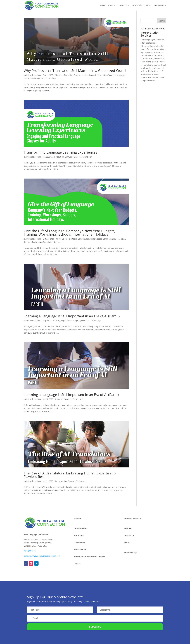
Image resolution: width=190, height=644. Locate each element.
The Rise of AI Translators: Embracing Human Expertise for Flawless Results (70, 475)
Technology (51, 78)
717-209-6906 (30, 551)
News (149, 5)
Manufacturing (38, 78)
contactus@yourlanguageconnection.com (42, 556)
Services (123, 5)
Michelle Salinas (34, 75)
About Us (112, 5)
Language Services (111, 239)
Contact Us (159, 5)
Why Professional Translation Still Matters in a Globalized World (75, 71)
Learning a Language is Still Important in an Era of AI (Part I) (71, 395)
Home (103, 5)
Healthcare (89, 75)
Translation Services (52, 242)
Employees (79, 75)
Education (69, 75)
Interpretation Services (105, 75)
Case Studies (138, 5)
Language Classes (73, 157)
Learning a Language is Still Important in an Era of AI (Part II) (72, 316)
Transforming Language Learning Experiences (60, 152)
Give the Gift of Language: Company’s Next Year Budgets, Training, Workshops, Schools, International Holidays (69, 233)
